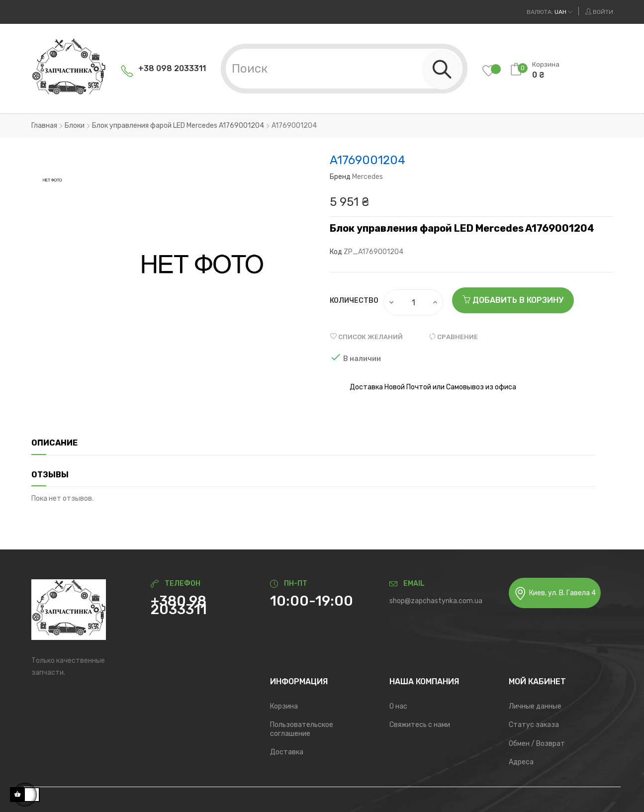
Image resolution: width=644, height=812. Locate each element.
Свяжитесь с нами (420, 725)
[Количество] (414, 302)
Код (336, 252)
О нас (398, 706)
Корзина (284, 706)
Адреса (521, 762)
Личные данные (535, 706)
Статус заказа (534, 725)
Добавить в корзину (513, 300)
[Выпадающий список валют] (550, 12)
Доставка (287, 752)
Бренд (340, 177)
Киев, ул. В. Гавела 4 (555, 593)
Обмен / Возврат (537, 744)
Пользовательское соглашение (302, 729)
